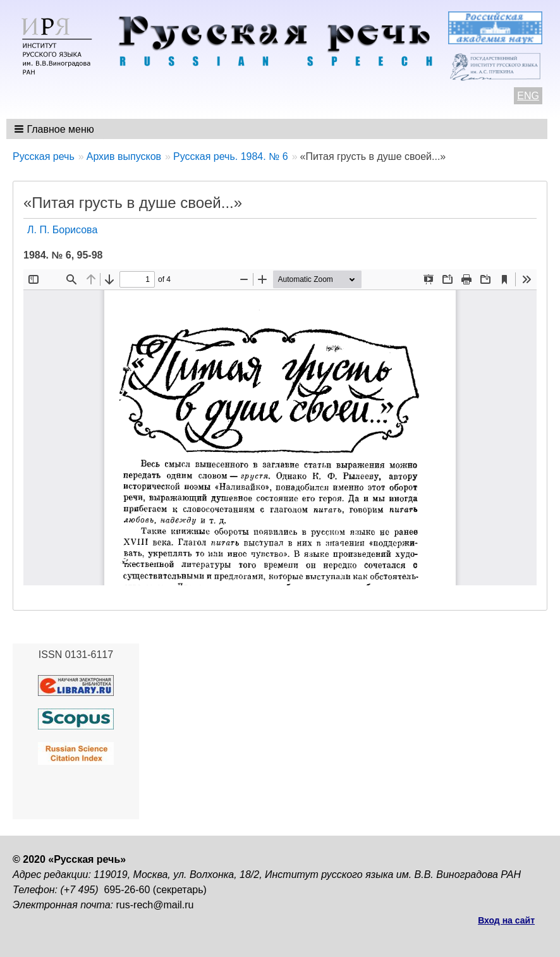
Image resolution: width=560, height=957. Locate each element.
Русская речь (44, 156)
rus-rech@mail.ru (155, 905)
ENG (528, 96)
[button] (55, 129)
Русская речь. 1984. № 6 (231, 156)
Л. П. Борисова (62, 230)
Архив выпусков (124, 156)
